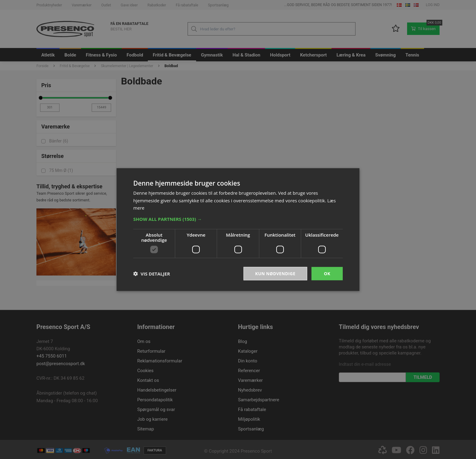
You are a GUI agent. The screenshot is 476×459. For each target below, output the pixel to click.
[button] (238, 219)
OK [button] (327, 273)
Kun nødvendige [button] (275, 273)
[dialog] (238, 229)
